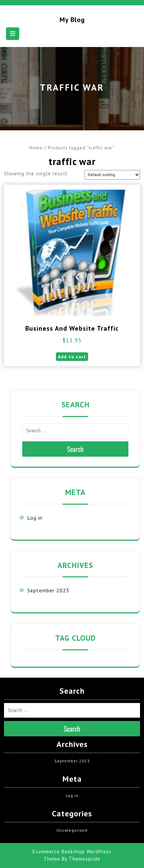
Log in (35, 518)
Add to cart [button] (72, 357)
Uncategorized (72, 830)
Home (36, 148)
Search (75, 449)
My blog (72, 20)
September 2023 (48, 590)
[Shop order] (112, 175)
